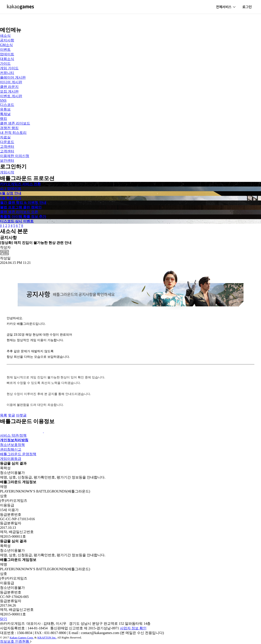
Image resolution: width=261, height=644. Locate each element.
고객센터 (7, 147)
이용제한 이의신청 (15, 156)
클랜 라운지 (9, 87)
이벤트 (5, 50)
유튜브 (5, 109)
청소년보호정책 (12, 445)
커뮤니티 (7, 73)
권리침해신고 (11, 449)
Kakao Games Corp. (21, 637)
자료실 (5, 137)
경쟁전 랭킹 (9, 128)
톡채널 (5, 114)
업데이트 (7, 54)
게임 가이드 (9, 68)
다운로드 (7, 142)
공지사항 (7, 40)
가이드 (5, 63)
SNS (3, 100)
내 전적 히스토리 (13, 133)
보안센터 (7, 161)
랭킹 (4, 119)
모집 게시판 (9, 91)
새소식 (5, 36)
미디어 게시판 (11, 82)
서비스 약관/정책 (13, 435)
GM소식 (6, 45)
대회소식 (7, 59)
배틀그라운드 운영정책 (18, 454)
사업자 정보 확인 (133, 628)
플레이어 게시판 (13, 77)
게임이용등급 (11, 459)
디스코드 (7, 105)
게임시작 (7, 172)
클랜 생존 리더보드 (15, 123)
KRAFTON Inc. (47, 637)
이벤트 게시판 (11, 96)
